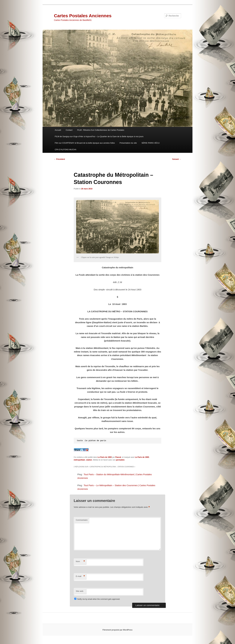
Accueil (58, 130)
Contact (69, 130)
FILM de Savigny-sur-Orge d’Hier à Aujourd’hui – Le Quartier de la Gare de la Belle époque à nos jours (99, 136)
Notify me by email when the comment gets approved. (97, 599)
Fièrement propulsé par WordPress (117, 630)
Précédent (59, 159)
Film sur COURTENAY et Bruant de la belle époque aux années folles (85, 143)
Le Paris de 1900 (105, 457)
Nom (80, 562)
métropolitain (79, 460)
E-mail (80, 576)
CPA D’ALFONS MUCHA (65, 150)
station (89, 460)
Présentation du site (128, 143)
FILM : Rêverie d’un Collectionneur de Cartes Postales (101, 130)
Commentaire (82, 520)
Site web (80, 591)
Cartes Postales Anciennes (83, 16)
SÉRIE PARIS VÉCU (150, 143)
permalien (120, 460)
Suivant (177, 159)
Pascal (118, 457)
